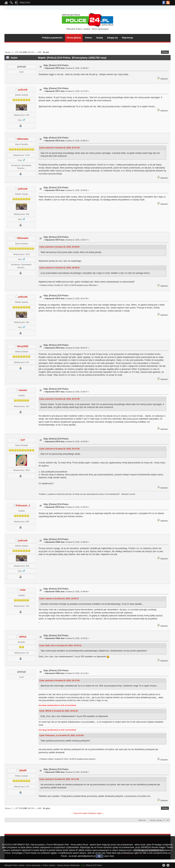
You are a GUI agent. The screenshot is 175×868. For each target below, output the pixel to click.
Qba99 (23, 770)
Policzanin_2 (23, 506)
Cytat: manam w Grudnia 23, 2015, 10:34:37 (59, 599)
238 (21, 52)
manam (23, 390)
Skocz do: (142, 820)
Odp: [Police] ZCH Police (56, 65)
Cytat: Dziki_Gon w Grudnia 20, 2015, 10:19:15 (60, 645)
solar (23, 590)
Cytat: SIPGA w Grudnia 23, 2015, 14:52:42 (59, 711)
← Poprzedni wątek (79, 813)
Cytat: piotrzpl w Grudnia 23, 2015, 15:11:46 (59, 779)
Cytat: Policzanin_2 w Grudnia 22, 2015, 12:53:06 (61, 735)
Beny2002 (23, 346)
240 (29, 52)
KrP (23, 440)
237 (17, 52)
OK (99, 856)
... (14, 52)
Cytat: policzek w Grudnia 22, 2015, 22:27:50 (59, 148)
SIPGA (23, 637)
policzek (23, 90)
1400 (39, 52)
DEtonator (23, 139)
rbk (82, 865)
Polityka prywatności (52, 38)
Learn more (109, 856)
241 (33, 52)
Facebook (164, 3)
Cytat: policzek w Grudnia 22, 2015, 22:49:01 (59, 247)
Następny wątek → (96, 813)
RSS (168, 3)
